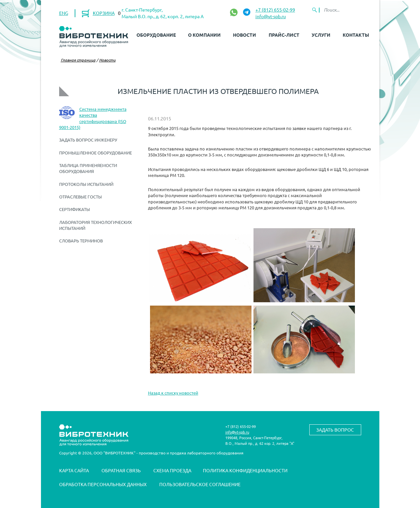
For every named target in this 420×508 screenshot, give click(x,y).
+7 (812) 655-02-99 (275, 10)
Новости (245, 35)
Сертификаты (75, 209)
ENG (64, 13)
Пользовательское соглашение (200, 484)
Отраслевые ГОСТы (80, 197)
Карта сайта (74, 470)
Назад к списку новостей (173, 393)
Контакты (356, 35)
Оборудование (156, 35)
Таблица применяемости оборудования (88, 168)
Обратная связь (121, 470)
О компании (204, 35)
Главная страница (78, 60)
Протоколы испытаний (86, 184)
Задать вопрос (335, 430)
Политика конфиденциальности (245, 470)
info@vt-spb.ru (271, 16)
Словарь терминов (81, 241)
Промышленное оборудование (95, 153)
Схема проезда (172, 470)
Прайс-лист (284, 35)
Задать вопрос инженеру (88, 140)
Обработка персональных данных (103, 484)
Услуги (321, 35)
